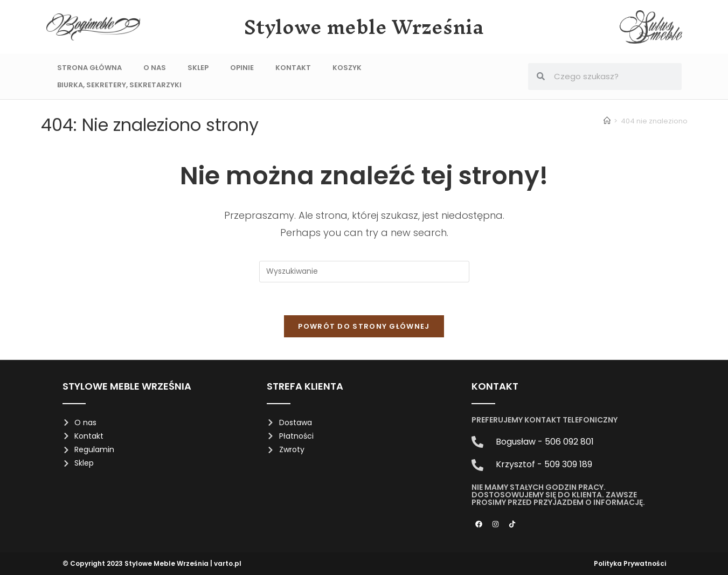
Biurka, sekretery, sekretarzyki (119, 85)
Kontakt (293, 68)
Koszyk (347, 68)
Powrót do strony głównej (364, 326)
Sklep (198, 68)
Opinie (242, 68)
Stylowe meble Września (364, 27)
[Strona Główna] (607, 121)
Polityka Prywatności (630, 563)
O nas (155, 68)
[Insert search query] (364, 272)
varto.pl (228, 563)
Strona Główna (89, 68)
